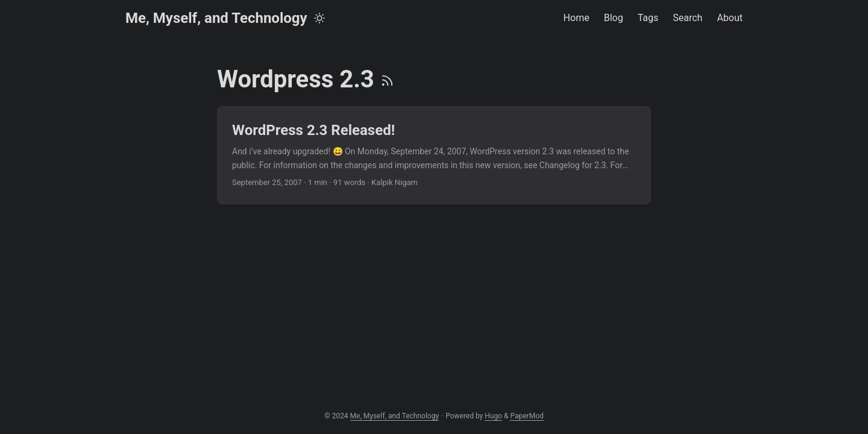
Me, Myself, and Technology (216, 18)
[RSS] (387, 79)
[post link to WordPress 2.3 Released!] (434, 155)
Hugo (493, 416)
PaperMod (527, 416)
